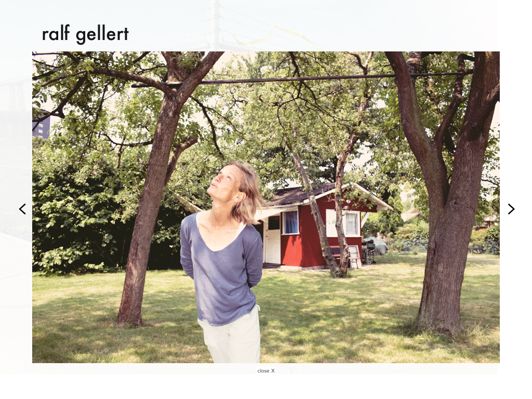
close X (266, 371)
